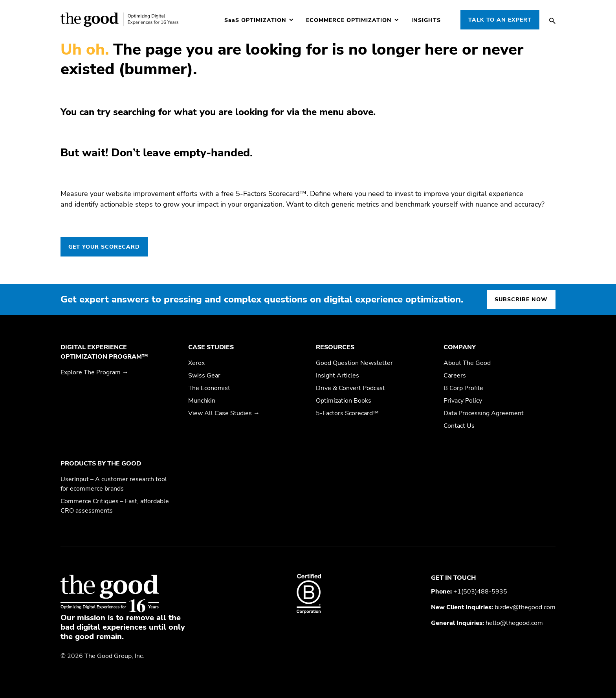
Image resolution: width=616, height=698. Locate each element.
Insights (426, 20)
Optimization (255, 20)
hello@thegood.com (514, 623)
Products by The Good (101, 464)
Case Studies (211, 347)
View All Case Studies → (224, 413)
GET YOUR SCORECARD (104, 247)
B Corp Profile (463, 388)
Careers (455, 376)
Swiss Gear (204, 376)
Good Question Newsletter (354, 363)
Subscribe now (521, 300)
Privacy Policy (463, 401)
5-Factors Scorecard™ (347, 413)
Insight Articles (337, 376)
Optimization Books (344, 401)
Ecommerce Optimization (349, 20)
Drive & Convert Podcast (350, 388)
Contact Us (459, 426)
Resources (335, 347)
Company (460, 347)
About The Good (467, 363)
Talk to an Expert (500, 20)
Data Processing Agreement (484, 413)
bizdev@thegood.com (525, 607)
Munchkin (202, 401)
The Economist (209, 388)
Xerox (196, 363)
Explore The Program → (94, 372)
